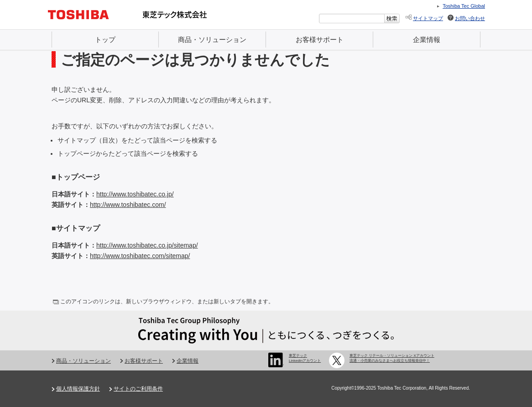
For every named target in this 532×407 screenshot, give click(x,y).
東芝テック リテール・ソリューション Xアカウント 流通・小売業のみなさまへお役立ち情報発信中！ (392, 358)
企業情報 (427, 40)
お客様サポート (320, 40)
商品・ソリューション (212, 40)
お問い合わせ (470, 18)
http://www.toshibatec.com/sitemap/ (140, 256)
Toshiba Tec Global (464, 6)
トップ (105, 40)
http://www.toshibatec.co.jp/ (135, 194)
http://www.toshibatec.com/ (128, 205)
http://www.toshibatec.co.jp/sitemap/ (147, 245)
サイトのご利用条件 (138, 389)
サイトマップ (428, 18)
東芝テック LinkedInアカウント (305, 358)
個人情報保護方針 (78, 389)
